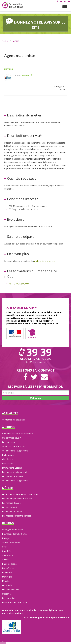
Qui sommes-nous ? (11, 438)
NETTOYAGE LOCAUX (19, 284)
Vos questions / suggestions (15, 451)
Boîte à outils (8, 455)
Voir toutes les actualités (13, 420)
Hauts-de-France (10, 564)
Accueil (5, 41)
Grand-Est (7, 551)
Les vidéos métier (10, 507)
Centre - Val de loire (11, 542)
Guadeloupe (8, 555)
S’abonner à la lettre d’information (18, 434)
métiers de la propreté (45, 261)
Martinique (7, 577)
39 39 (36, 352)
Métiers (16, 41)
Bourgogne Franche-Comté (15, 534)
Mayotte (6, 581)
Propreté (27, 76)
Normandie (7, 585)
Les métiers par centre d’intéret (17, 516)
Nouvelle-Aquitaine (11, 590)
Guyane (6, 560)
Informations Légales (12, 468)
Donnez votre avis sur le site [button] (35, 24)
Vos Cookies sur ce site (13, 476)
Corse (5, 547)
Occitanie (6, 594)
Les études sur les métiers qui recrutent (20, 494)
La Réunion (7, 572)
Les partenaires (9, 442)
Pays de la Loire (9, 598)
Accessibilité (8, 464)
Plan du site (7, 459)
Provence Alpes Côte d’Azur (15, 602)
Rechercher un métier (12, 511)
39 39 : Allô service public (14, 446)
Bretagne (6, 538)
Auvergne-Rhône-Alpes (13, 530)
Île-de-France (8, 568)
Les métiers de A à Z (12, 503)
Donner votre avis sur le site (15, 472)
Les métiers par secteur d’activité (17, 499)
